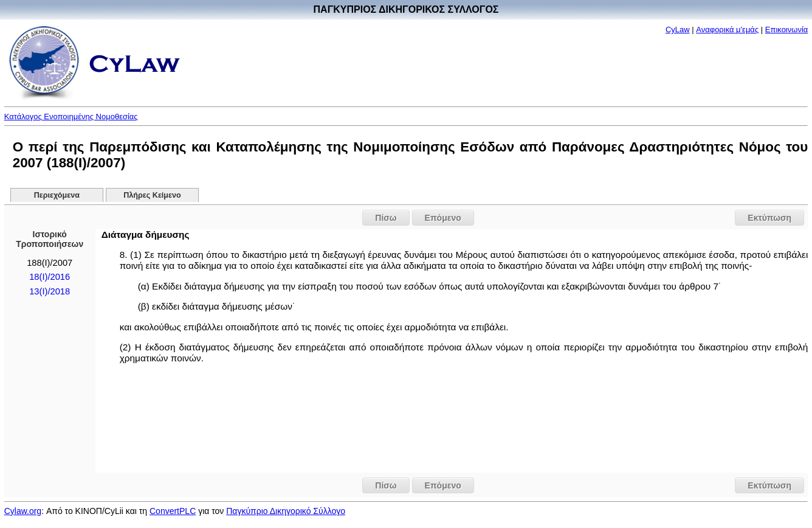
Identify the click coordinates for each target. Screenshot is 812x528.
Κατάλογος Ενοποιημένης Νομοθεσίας (71, 116)
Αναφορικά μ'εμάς (727, 30)
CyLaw (678, 30)
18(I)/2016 (50, 277)
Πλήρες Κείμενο (152, 195)
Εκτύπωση (769, 218)
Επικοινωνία (787, 30)
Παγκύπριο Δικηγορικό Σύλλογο (286, 511)
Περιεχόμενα (57, 195)
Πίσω (386, 218)
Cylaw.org (23, 511)
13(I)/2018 (50, 291)
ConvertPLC (173, 511)
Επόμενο (443, 218)
